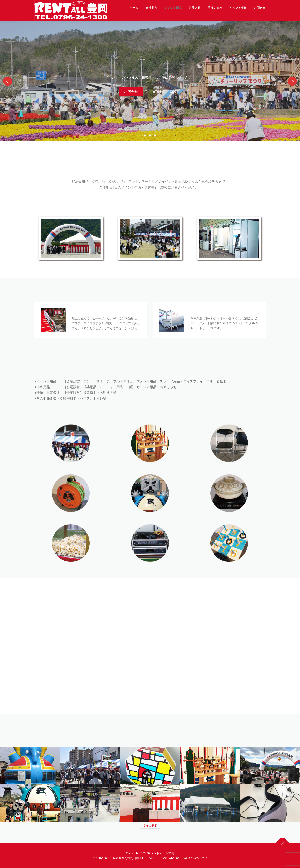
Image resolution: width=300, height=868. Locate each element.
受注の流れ (215, 8)
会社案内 (151, 8)
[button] (145, 135)
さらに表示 (150, 825)
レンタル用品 (173, 8)
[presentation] (8, 81)
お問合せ (260, 8)
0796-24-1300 (165, 91)
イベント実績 (238, 8)
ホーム (134, 8)
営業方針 (195, 8)
